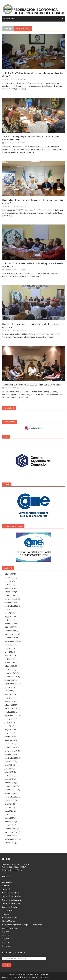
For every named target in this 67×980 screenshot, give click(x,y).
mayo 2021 (9, 655)
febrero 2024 (10, 574)
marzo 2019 (9, 737)
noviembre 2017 (11, 790)
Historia (6, 886)
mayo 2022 (9, 616)
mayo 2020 (9, 694)
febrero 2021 (10, 666)
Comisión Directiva (10, 918)
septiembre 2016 (11, 839)
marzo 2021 (9, 662)
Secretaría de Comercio (12, 896)
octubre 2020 (10, 680)
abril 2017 (8, 814)
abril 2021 (8, 659)
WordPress (21, 977)
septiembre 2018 (11, 758)
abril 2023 (8, 585)
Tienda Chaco (8, 910)
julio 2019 (8, 723)
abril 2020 (8, 698)
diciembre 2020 (11, 673)
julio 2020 (8, 687)
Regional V (7, 946)
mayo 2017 (9, 811)
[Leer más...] (21, 89)
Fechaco (23, 79)
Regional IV (7, 942)
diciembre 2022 (11, 595)
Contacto (45, 975)
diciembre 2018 (11, 747)
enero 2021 (9, 670)
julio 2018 (8, 765)
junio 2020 (9, 691)
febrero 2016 (10, 843)
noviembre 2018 (11, 751)
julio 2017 (8, 804)
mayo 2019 (9, 730)
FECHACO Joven (9, 921)
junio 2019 (9, 726)
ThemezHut (44, 977)
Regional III (7, 939)
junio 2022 (9, 613)
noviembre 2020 (11, 677)
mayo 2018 (9, 772)
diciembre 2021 (11, 631)
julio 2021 (8, 648)
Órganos (6, 914)
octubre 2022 (10, 602)
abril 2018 (8, 776)
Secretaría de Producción (12, 900)
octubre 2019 (10, 712)
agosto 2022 (9, 609)
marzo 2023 (9, 588)
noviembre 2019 (11, 708)
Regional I (6, 932)
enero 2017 (9, 825)
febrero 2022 (10, 627)
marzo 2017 (9, 818)
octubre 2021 (10, 638)
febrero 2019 (10, 740)
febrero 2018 (10, 783)
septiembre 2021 (11, 641)
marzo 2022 (9, 624)
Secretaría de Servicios (11, 903)
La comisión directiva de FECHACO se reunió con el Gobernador (32, 385)
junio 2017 (9, 807)
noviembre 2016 (11, 832)
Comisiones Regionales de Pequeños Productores (22, 925)
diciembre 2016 (11, 829)
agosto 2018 (9, 761)
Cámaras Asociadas (10, 928)
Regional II (7, 935)
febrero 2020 (10, 705)
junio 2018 (9, 769)
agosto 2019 (9, 719)
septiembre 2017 (11, 797)
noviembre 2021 (11, 634)
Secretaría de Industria (11, 893)
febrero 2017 (10, 822)
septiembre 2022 (11, 606)
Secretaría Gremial (10, 907)
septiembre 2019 (11, 715)
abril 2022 (8, 620)
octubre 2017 (10, 793)
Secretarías (7, 889)
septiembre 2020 (11, 684)
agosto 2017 (9, 800)
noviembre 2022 (11, 599)
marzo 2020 (9, 701)
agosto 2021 (9, 645)
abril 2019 (8, 733)
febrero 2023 (10, 592)
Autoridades (7, 882)
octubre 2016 (10, 836)
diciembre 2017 (11, 786)
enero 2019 (9, 744)
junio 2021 (9, 652)
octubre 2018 (10, 754)
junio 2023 (9, 581)
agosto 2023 (9, 578)
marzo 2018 (9, 779)
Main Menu (11, 19)
